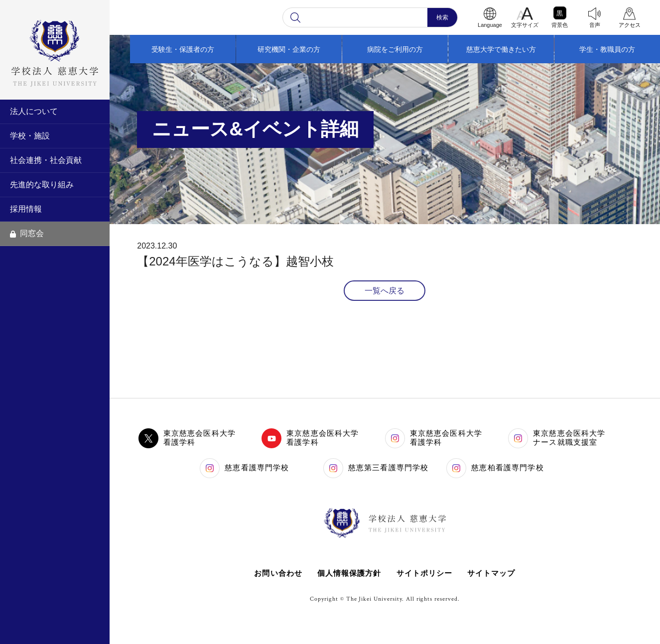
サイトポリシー (425, 573)
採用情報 (26, 209)
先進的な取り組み (42, 185)
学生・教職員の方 (607, 49)
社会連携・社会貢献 (46, 160)
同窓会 (27, 233)
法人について (34, 111)
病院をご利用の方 (395, 49)
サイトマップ (492, 573)
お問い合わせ (278, 573)
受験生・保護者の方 (183, 49)
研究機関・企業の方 (289, 49)
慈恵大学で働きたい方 (501, 49)
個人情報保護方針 (349, 573)
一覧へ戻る (385, 291)
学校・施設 (30, 136)
